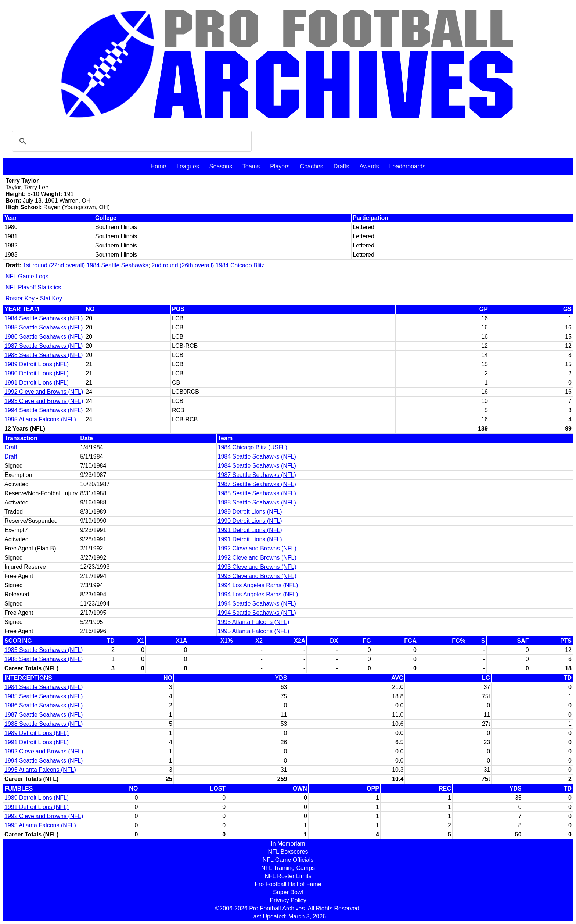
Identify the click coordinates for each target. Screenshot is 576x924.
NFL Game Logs (27, 276)
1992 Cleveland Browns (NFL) (44, 392)
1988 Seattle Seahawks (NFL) (44, 355)
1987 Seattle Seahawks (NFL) (44, 346)
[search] (131, 141)
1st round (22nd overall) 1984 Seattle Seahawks (86, 265)
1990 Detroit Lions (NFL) (37, 373)
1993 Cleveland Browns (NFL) (44, 401)
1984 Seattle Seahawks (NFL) (44, 318)
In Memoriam (288, 844)
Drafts (341, 166)
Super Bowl (288, 892)
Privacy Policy (288, 900)
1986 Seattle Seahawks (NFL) (44, 337)
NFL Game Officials (288, 860)
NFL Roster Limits (288, 876)
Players (280, 166)
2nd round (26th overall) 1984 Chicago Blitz (208, 265)
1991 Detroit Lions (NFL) (37, 383)
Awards (369, 166)
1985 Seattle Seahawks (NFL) (44, 327)
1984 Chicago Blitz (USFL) (253, 447)
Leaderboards (407, 166)
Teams (251, 166)
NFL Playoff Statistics (33, 287)
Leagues (188, 166)
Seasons (221, 166)
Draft (11, 447)
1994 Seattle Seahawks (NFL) (44, 410)
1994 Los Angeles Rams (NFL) (258, 585)
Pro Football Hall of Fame (288, 884)
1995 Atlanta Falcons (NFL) (40, 419)
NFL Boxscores (288, 852)
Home (159, 166)
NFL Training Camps (288, 868)
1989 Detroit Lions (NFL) (37, 364)
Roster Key (20, 298)
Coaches (312, 166)
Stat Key (51, 298)
